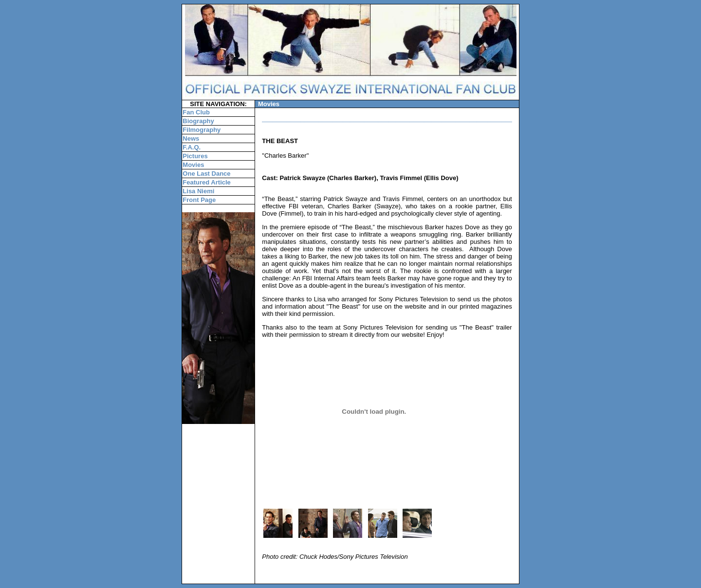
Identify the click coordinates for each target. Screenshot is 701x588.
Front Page (199, 200)
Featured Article (207, 182)
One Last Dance (206, 174)
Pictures (195, 156)
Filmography (202, 130)
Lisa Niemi (198, 191)
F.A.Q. (192, 147)
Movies (193, 165)
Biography (198, 121)
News (191, 138)
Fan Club (196, 112)
